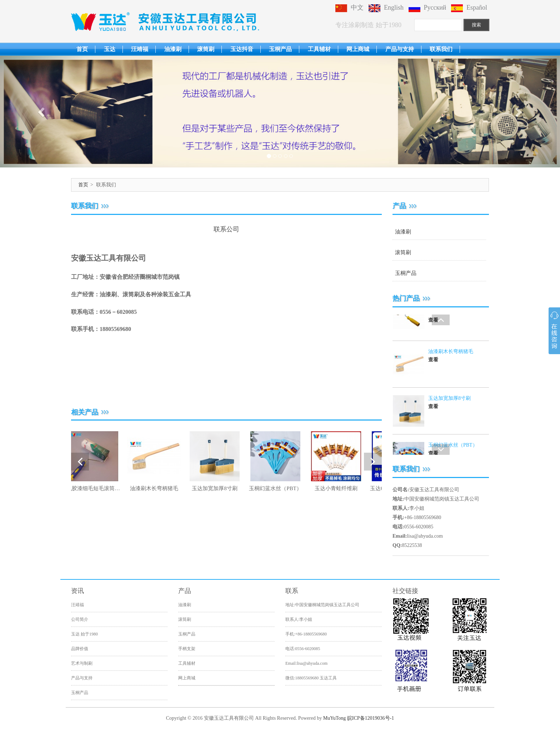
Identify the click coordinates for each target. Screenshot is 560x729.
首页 (82, 49)
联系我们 (441, 49)
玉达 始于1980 (84, 634)
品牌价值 (80, 649)
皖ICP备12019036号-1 (371, 718)
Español (469, 7)
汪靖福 (140, 49)
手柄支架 (187, 649)
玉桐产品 (280, 49)
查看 (433, 335)
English (386, 7)
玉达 (110, 49)
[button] (42, 112)
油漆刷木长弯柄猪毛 (451, 406)
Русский (427, 7)
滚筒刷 (206, 49)
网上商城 (358, 49)
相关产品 (85, 412)
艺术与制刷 (82, 663)
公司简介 (80, 619)
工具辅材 (319, 49)
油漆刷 (173, 49)
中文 (349, 7)
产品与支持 (400, 49)
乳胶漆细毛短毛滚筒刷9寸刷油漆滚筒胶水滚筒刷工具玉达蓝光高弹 (454, 320)
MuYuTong (335, 718)
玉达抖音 (242, 49)
